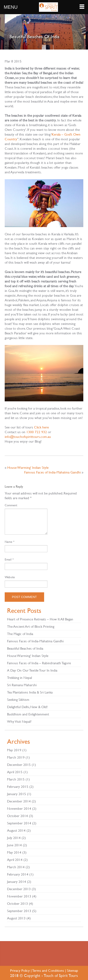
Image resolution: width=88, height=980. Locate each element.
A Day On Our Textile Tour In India (32, 670)
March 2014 (16, 867)
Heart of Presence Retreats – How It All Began (40, 619)
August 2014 (16, 830)
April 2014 (15, 860)
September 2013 (19, 911)
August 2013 (16, 918)
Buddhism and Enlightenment (28, 714)
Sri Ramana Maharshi (22, 685)
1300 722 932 (37, 432)
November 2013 (19, 896)
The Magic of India (20, 634)
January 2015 (17, 794)
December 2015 (19, 765)
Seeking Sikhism (18, 700)
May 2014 (14, 852)
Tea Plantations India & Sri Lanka (30, 692)
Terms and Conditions (48, 970)
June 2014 (14, 845)
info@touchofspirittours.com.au (28, 437)
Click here (41, 427)
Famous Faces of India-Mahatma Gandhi (52, 472)
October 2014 (17, 816)
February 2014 (18, 874)
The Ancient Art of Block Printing (31, 626)
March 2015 (16, 779)
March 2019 (16, 757)
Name (10, 542)
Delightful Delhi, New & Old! (27, 707)
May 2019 (14, 750)
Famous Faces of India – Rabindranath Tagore (39, 663)
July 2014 (14, 838)
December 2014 (19, 801)
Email (9, 559)
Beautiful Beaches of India (25, 648)
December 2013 (19, 889)
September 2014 (19, 823)
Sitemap (73, 970)
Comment (11, 505)
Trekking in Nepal (19, 678)
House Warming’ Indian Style (28, 467)
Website (10, 577)
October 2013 (17, 903)
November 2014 (19, 808)
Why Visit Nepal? (19, 721)
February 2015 (18, 787)
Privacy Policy (20, 970)
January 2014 (17, 882)
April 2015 (15, 772)
